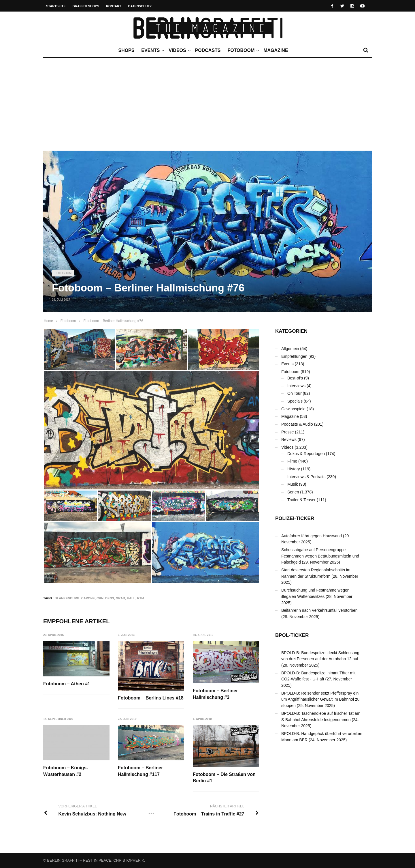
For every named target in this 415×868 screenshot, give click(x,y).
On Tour (295, 393)
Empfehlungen (294, 356)
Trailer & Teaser (301, 500)
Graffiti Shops (86, 6)
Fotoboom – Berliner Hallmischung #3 (216, 694)
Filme (292, 461)
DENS (110, 598)
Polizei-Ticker (295, 518)
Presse (288, 432)
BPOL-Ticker (292, 635)
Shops (126, 50)
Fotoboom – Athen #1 (67, 684)
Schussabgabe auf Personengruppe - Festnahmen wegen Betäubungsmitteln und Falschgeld (320, 556)
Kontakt (114, 6)
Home (48, 321)
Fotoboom (242, 50)
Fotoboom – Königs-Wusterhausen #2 (66, 771)
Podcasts (208, 50)
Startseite (56, 6)
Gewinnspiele (293, 409)
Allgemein (290, 349)
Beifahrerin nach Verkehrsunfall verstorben (319, 610)
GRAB (120, 598)
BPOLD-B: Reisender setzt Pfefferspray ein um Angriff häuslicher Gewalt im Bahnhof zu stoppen (320, 699)
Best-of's (295, 378)
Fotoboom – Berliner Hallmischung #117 (141, 771)
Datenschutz (140, 6)
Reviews (289, 439)
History (294, 469)
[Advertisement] (207, 107)
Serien (293, 492)
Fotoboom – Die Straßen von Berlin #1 (225, 778)
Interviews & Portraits (306, 477)
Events (152, 50)
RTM (141, 598)
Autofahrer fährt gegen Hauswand (312, 536)
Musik (293, 484)
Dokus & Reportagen (306, 454)
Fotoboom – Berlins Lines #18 (151, 698)
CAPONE (88, 598)
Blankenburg (67, 598)
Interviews (296, 386)
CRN (100, 598)
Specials (295, 401)
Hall (131, 598)
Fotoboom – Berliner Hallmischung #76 (113, 321)
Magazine (276, 50)
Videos (179, 50)
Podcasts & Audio (297, 424)
